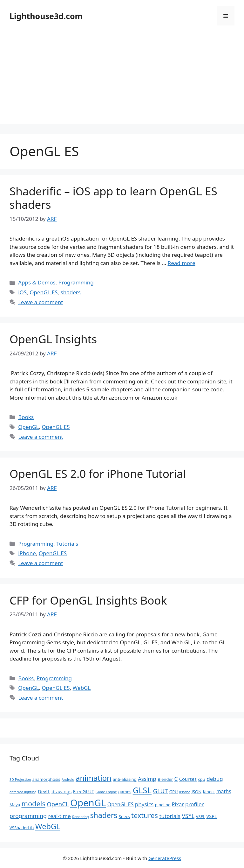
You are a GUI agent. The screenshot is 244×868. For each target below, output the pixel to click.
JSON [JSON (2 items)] (197, 792)
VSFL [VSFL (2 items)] (200, 816)
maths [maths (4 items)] (224, 791)
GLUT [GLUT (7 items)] (160, 791)
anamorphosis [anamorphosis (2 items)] (46, 779)
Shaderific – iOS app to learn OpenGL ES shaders (113, 198)
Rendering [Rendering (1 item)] (80, 817)
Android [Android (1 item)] (68, 780)
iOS (22, 292)
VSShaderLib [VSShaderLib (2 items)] (22, 828)
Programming (76, 282)
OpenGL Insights (53, 339)
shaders (70, 292)
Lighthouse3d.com (46, 16)
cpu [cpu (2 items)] (202, 779)
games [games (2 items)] (125, 792)
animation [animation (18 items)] (93, 778)
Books (26, 417)
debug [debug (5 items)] (215, 779)
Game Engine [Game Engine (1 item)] (106, 792)
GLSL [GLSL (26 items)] (142, 790)
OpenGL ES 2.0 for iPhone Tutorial (98, 474)
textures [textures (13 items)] (145, 815)
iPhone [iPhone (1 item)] (185, 792)
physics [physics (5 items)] (144, 804)
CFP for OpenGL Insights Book (88, 600)
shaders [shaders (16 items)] (104, 815)
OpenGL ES (44, 292)
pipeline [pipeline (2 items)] (163, 805)
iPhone (27, 553)
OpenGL (28, 427)
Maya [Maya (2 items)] (15, 805)
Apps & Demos (37, 282)
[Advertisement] (122, 80)
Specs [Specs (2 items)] (124, 816)
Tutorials (67, 544)
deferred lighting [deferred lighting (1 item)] (23, 792)
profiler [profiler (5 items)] (195, 804)
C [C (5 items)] (176, 779)
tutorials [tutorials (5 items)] (170, 816)
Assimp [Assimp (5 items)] (147, 779)
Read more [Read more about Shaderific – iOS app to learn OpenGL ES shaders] (182, 263)
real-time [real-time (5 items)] (59, 816)
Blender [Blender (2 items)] (165, 779)
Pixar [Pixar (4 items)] (178, 804)
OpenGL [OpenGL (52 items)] (88, 803)
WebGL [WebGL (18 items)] (48, 826)
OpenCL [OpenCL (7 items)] (58, 804)
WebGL (82, 688)
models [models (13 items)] (33, 804)
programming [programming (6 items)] (28, 816)
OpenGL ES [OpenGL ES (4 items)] (121, 804)
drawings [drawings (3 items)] (61, 791)
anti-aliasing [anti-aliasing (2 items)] (125, 779)
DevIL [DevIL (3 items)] (44, 791)
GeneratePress (165, 858)
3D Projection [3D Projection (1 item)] (20, 780)
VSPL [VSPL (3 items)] (211, 816)
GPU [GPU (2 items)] (174, 792)
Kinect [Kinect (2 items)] (209, 792)
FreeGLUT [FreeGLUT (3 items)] (84, 791)
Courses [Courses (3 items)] (188, 779)
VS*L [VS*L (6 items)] (188, 816)
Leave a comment (41, 302)
